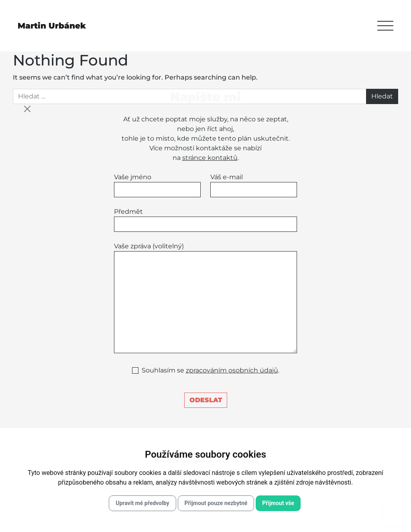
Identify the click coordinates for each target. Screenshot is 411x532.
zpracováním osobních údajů (232, 370)
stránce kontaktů (210, 158)
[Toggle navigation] (385, 26)
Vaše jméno (157, 185)
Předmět (205, 220)
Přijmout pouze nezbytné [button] (216, 503)
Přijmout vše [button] (278, 503)
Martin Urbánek (52, 26)
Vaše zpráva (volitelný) (205, 298)
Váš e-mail (254, 185)
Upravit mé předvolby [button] (142, 503)
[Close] (27, 109)
